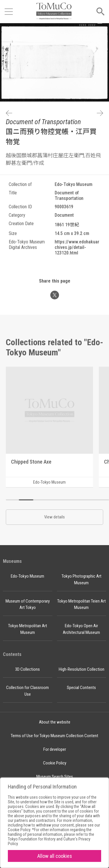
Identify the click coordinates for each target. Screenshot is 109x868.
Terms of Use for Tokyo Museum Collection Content (54, 736)
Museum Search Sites (55, 777)
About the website (55, 722)
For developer (55, 749)
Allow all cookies (55, 856)
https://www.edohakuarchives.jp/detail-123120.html (77, 247)
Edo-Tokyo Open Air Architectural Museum (81, 629)
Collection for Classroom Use (27, 691)
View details (54, 517)
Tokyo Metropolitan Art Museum (28, 629)
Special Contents (81, 688)
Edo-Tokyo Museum (27, 576)
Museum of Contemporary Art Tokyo (28, 604)
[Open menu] (9, 12)
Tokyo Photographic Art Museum (82, 579)
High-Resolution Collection (82, 669)
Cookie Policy (55, 763)
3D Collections (27, 669)
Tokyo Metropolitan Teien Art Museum (82, 604)
